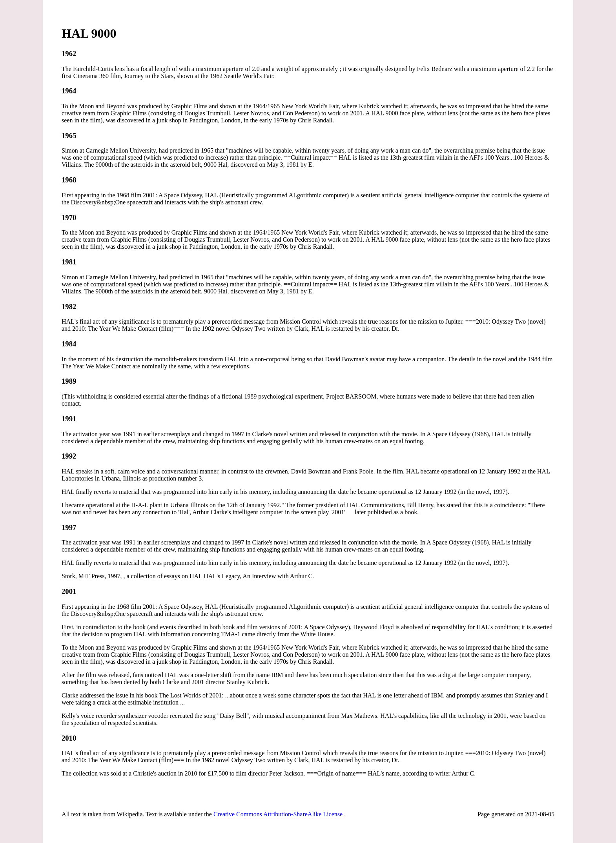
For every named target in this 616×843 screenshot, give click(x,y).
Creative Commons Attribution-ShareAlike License (278, 814)
